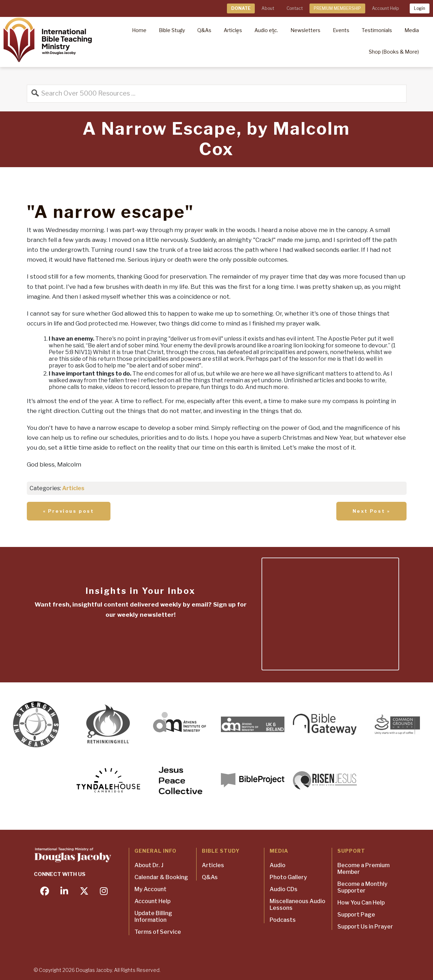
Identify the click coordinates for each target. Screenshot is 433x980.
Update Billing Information (153, 917)
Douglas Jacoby (94, 970)
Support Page (356, 915)
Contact (295, 8)
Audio (278, 865)
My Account (151, 889)
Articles (73, 488)
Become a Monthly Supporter (362, 887)
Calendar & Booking (161, 877)
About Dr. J (149, 865)
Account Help (385, 8)
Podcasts (283, 920)
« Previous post (69, 511)
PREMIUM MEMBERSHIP (337, 8)
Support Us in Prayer (365, 927)
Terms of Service (158, 932)
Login (420, 8)
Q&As (210, 877)
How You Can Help (361, 903)
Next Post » (371, 511)
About (268, 8)
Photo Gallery (288, 877)
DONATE (241, 8)
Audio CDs (284, 889)
